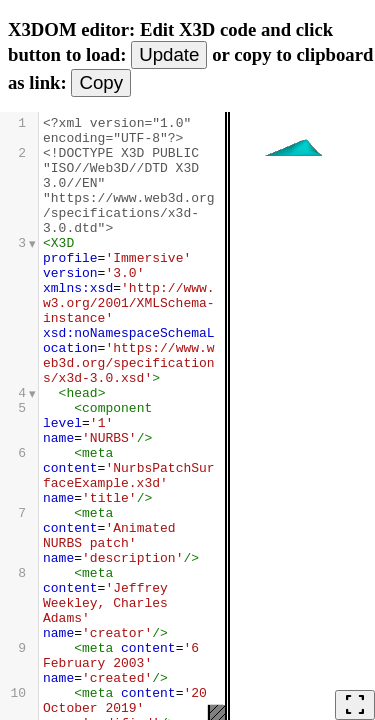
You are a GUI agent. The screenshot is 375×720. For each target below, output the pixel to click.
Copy (101, 82)
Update (169, 54)
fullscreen (355, 705)
